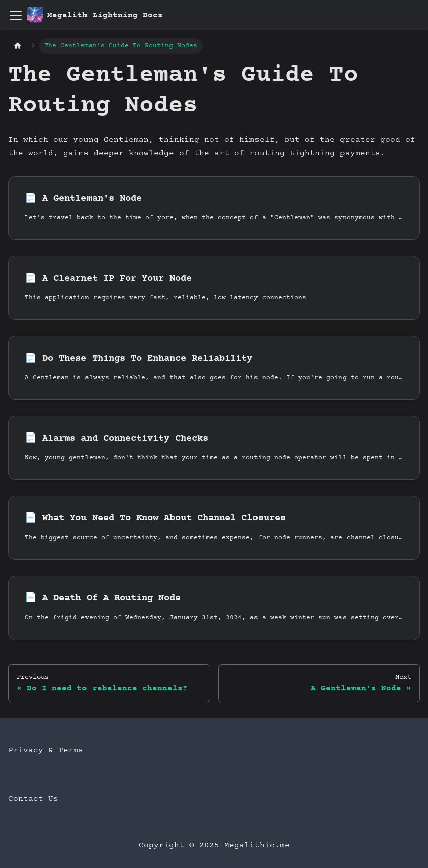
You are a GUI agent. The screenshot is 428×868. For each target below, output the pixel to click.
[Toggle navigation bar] (16, 15)
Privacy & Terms (46, 750)
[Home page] (18, 46)
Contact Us (33, 799)
